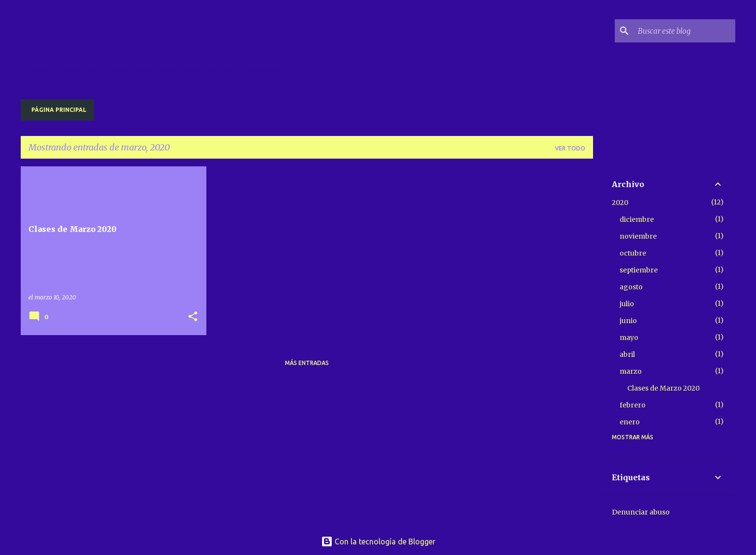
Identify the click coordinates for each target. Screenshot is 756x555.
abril (627, 354)
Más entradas (307, 363)
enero (630, 422)
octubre (633, 253)
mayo (629, 338)
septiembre (639, 270)
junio (628, 321)
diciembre (637, 219)
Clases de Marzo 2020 (663, 388)
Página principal (59, 110)
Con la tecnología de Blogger (378, 541)
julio (627, 304)
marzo (631, 371)
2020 (620, 203)
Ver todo (570, 148)
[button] (193, 317)
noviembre (638, 236)
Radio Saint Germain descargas (258, 38)
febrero (633, 405)
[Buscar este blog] (685, 31)
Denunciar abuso (641, 512)
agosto (631, 287)
